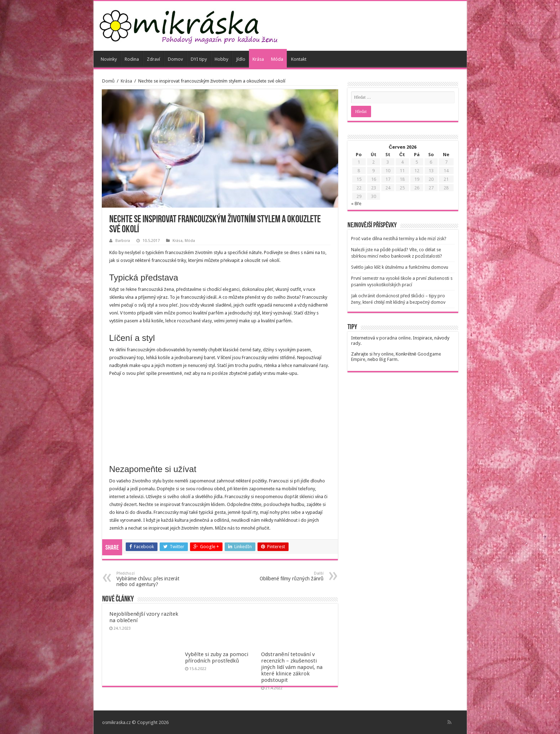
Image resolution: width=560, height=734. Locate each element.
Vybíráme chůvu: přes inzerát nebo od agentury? (153, 579)
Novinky (109, 59)
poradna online (395, 338)
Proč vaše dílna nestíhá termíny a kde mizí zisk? (399, 239)
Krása (258, 59)
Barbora (123, 241)
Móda (277, 59)
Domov (175, 59)
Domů (108, 81)
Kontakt (299, 59)
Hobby (221, 59)
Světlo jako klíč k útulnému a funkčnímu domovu (400, 267)
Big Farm (388, 359)
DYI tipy (199, 59)
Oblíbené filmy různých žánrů (287, 576)
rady (356, 343)
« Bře (356, 204)
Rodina (132, 59)
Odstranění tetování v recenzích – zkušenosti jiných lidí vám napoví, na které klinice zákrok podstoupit (292, 667)
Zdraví (153, 59)
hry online (384, 354)
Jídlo (241, 59)
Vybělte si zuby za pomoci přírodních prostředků (216, 658)
